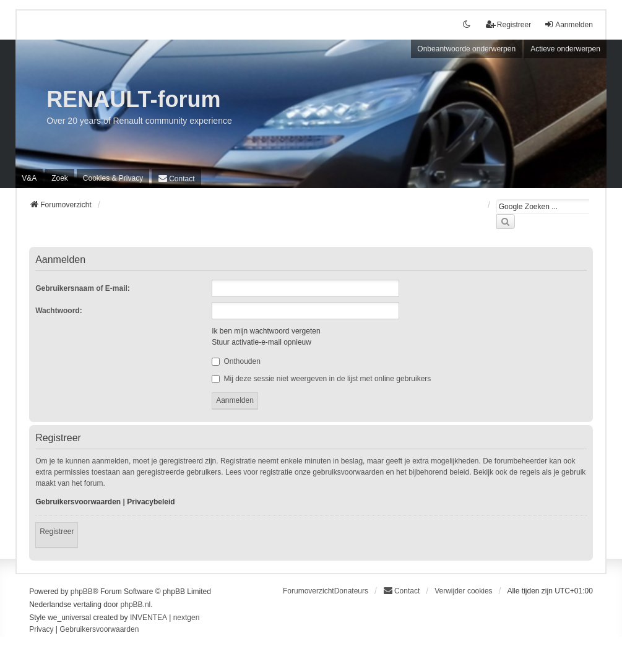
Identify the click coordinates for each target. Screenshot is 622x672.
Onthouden (236, 361)
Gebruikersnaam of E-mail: (83, 288)
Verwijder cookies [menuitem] (463, 591)
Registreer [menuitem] (508, 24)
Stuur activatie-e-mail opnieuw (261, 342)
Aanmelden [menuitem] (568, 24)
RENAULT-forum (133, 99)
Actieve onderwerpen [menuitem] (565, 49)
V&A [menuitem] (29, 178)
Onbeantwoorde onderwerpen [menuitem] (466, 49)
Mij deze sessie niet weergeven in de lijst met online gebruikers (321, 379)
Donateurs (351, 591)
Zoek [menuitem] (60, 178)
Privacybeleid (151, 502)
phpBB (82, 592)
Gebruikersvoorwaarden (78, 502)
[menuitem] (113, 178)
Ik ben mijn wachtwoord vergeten (266, 331)
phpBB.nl (136, 605)
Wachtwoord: (59, 311)
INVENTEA (149, 618)
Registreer (57, 532)
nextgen (187, 618)
